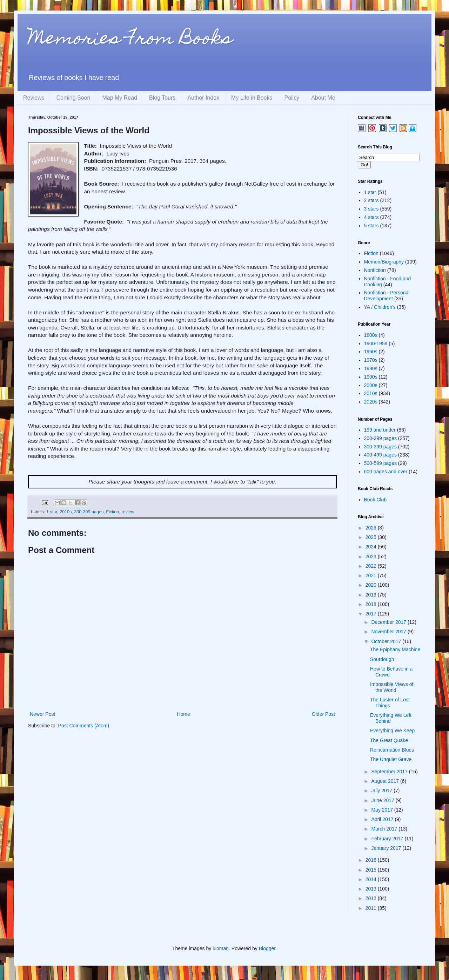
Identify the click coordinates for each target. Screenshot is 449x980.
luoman (221, 948)
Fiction (112, 512)
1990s (371, 377)
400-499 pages (380, 455)
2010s (66, 512)
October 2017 (387, 641)
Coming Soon (73, 98)
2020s (371, 402)
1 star (52, 512)
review (128, 512)
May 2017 (383, 810)
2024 (372, 547)
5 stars (371, 226)
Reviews (34, 98)
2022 (372, 566)
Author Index (203, 98)
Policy (292, 98)
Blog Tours (162, 98)
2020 (372, 585)
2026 (372, 528)
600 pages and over (386, 472)
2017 (372, 614)
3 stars (371, 209)
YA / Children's (380, 307)
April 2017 (383, 819)
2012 (372, 898)
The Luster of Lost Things (390, 703)
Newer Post (42, 714)
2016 (372, 860)
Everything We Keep (392, 731)
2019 (372, 595)
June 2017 (383, 800)
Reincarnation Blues (392, 750)
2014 (372, 879)
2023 (372, 556)
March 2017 (385, 829)
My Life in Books (252, 98)
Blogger (267, 948)
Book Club (376, 500)
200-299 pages (380, 438)
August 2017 (386, 781)
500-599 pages (380, 463)
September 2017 (390, 772)
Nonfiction (375, 270)
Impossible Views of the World (392, 687)
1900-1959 (376, 344)
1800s (371, 335)
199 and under (380, 430)
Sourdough (382, 659)
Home (183, 714)
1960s (371, 352)
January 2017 (387, 848)
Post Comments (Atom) (84, 726)
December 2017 (389, 622)
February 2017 (388, 839)
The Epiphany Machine (395, 649)
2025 (372, 537)
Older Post (323, 714)
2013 (372, 889)
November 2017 (389, 632)
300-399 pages (89, 512)
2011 (372, 908)
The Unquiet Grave (391, 759)
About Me (323, 98)
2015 (372, 870)
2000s (371, 385)
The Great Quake (389, 740)
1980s (371, 368)
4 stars (371, 217)
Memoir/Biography (384, 262)
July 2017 (382, 791)
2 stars (371, 200)
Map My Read (120, 98)
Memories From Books (130, 40)
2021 (372, 575)
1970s (371, 360)
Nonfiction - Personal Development (387, 296)
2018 (372, 604)
